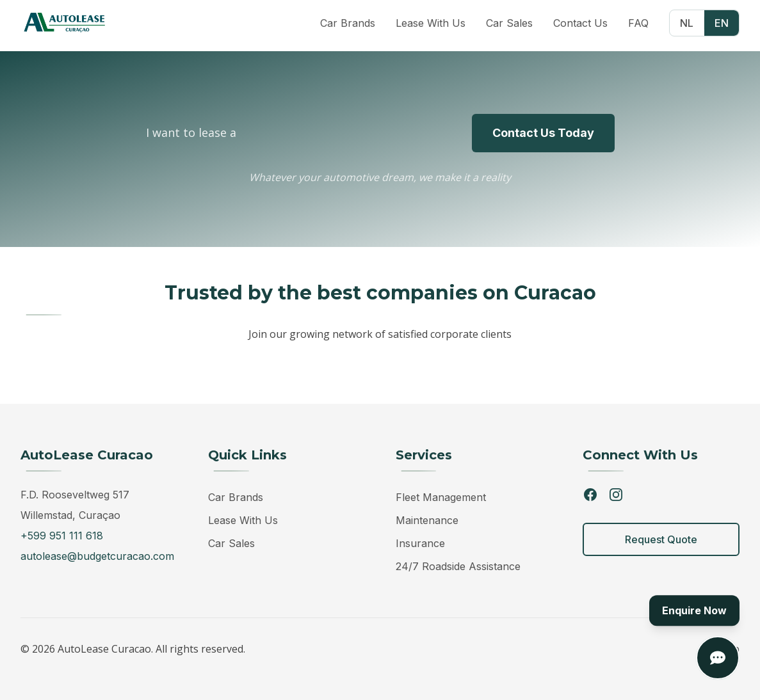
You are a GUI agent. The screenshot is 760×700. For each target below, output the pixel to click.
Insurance (420, 543)
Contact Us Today (543, 133)
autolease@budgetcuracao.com (97, 556)
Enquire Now (694, 611)
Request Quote (661, 539)
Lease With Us (243, 520)
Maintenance (427, 520)
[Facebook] (590, 495)
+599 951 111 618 (62, 536)
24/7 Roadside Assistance (458, 566)
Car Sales (231, 543)
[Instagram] (616, 495)
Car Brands (236, 497)
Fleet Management (441, 497)
